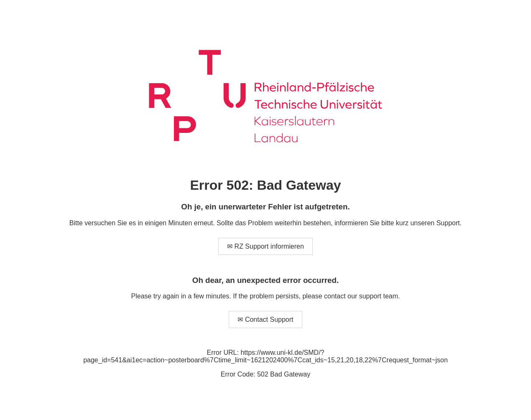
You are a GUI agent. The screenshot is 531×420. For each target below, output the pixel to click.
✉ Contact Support (265, 319)
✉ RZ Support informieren (265, 246)
